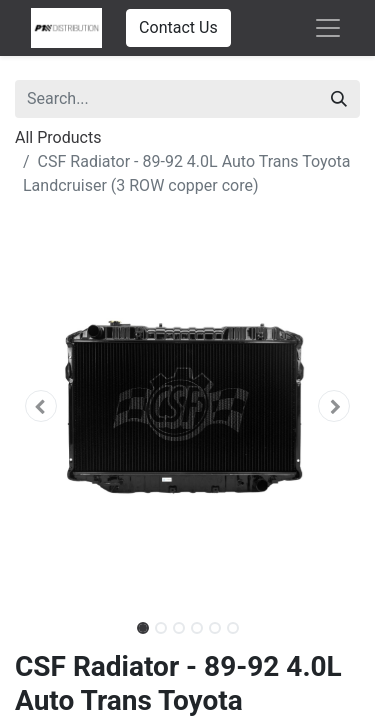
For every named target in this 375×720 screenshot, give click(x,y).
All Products (58, 137)
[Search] (339, 99)
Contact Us (178, 27)
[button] (41, 406)
